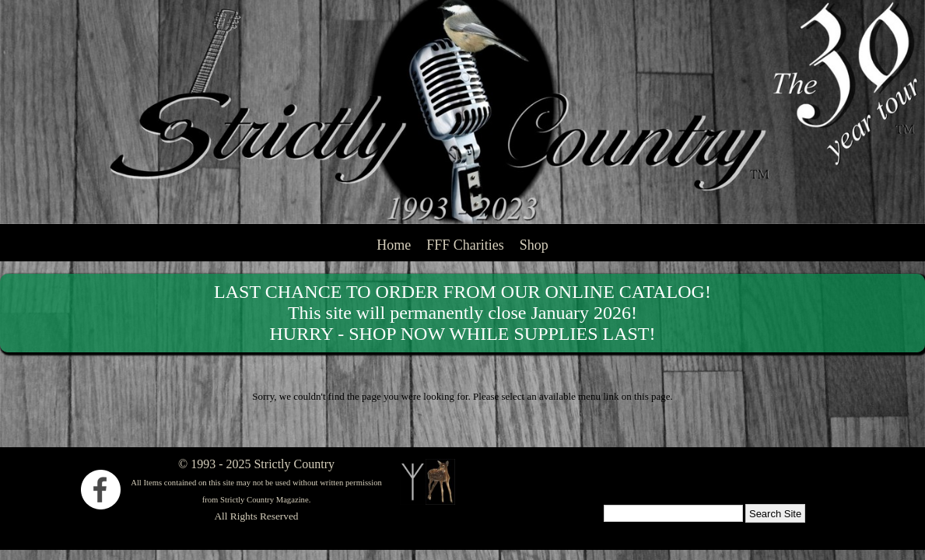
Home (394, 245)
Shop (534, 245)
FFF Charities (465, 245)
